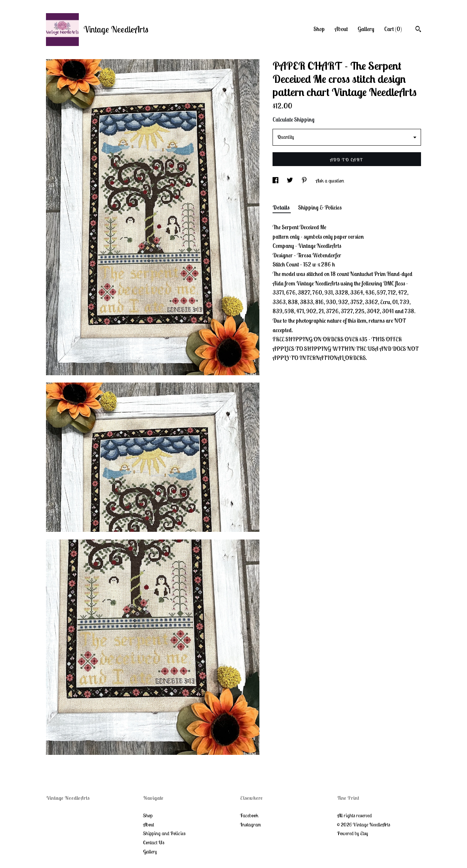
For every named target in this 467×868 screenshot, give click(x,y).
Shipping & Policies (320, 207)
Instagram (250, 825)
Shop (319, 29)
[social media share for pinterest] (305, 181)
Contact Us (154, 842)
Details (282, 207)
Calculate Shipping (294, 119)
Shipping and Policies (164, 833)
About (341, 29)
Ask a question (330, 181)
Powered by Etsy (353, 833)
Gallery (366, 29)
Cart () (393, 29)
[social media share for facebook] (276, 181)
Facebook (249, 815)
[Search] (418, 30)
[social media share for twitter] (290, 181)
